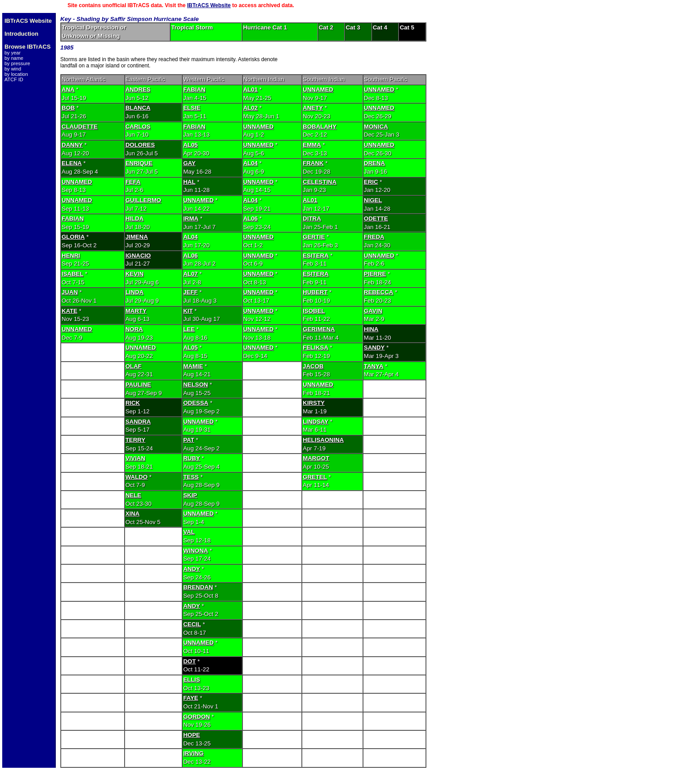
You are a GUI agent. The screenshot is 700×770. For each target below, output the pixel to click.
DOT (189, 661)
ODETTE (376, 219)
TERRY (135, 440)
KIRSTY (314, 403)
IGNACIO (138, 256)
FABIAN (194, 89)
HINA (371, 329)
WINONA (196, 551)
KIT (188, 311)
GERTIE (314, 237)
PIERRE (375, 274)
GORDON (196, 717)
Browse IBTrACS (27, 47)
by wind (13, 69)
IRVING (193, 753)
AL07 (190, 274)
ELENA (72, 163)
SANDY (374, 348)
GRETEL (315, 477)
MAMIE (193, 366)
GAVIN (373, 311)
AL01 (251, 89)
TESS (191, 477)
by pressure (17, 63)
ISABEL (73, 274)
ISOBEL (314, 311)
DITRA (312, 219)
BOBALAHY (320, 127)
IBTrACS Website (209, 5)
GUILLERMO (143, 200)
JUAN (70, 292)
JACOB (313, 366)
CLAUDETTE (80, 127)
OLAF (133, 366)
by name (14, 58)
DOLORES (140, 145)
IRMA (191, 219)
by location (16, 74)
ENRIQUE (139, 163)
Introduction (21, 34)
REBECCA (379, 292)
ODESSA (196, 403)
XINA (133, 514)
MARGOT (316, 458)
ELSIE (192, 108)
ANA (68, 89)
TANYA (374, 366)
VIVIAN (135, 458)
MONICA (376, 127)
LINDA (135, 292)
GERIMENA (319, 329)
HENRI (71, 256)
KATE (69, 311)
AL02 (251, 108)
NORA (134, 329)
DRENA (374, 163)
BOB (68, 108)
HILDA (135, 219)
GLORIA (73, 237)
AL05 (190, 145)
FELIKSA (315, 348)
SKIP (190, 495)
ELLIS (192, 680)
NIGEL (373, 200)
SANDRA (138, 422)
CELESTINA (320, 182)
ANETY (313, 108)
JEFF (190, 292)
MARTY (136, 311)
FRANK (313, 163)
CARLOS (138, 127)
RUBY (192, 458)
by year (12, 53)
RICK (133, 403)
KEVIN (135, 274)
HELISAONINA (323, 440)
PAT (189, 440)
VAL (189, 532)
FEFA (133, 182)
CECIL (192, 624)
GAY (189, 163)
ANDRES (138, 89)
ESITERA (316, 256)
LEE (189, 329)
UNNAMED (318, 89)
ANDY (192, 569)
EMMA (312, 145)
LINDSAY (315, 422)
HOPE (192, 735)
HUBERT (315, 292)
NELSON (196, 385)
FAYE (191, 698)
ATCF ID (14, 79)
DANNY (72, 145)
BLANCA (138, 108)
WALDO (137, 477)
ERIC (371, 182)
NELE (133, 495)
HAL (189, 182)
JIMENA (137, 237)
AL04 (251, 163)
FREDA (374, 237)
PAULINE (138, 385)
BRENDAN (198, 587)
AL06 (251, 219)
